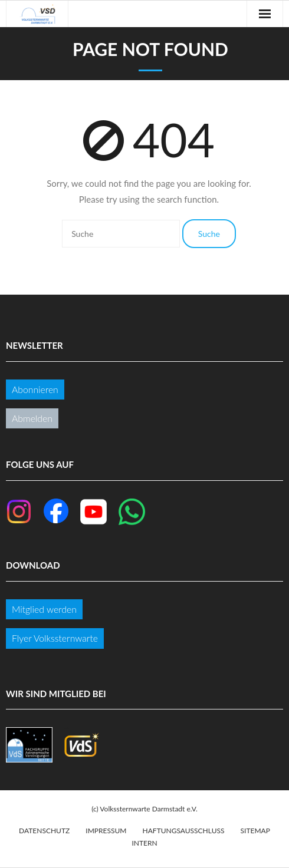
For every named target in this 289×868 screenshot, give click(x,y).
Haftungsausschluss (184, 831)
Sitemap (255, 831)
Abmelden (32, 418)
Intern (144, 843)
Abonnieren (35, 389)
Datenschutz (44, 831)
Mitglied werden (44, 609)
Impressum (106, 831)
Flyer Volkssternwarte (55, 638)
